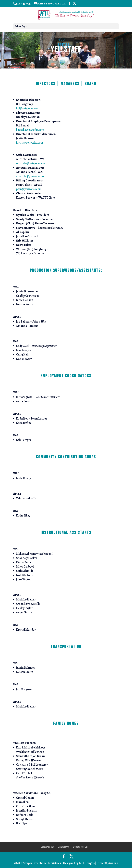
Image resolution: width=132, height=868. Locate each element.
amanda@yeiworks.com (31, 176)
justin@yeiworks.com (30, 143)
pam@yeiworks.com (29, 189)
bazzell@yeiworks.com (30, 130)
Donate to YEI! (80, 847)
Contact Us (63, 847)
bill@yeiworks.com (28, 108)
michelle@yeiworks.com (31, 163)
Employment (47, 847)
